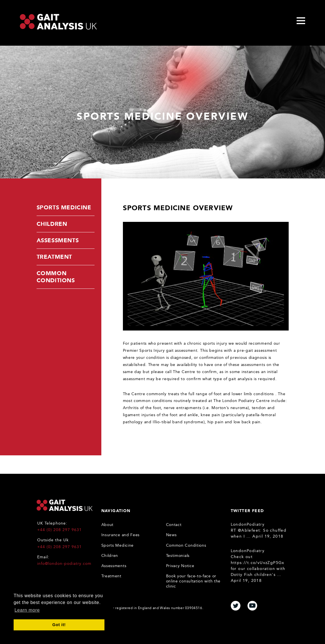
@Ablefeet (249, 530)
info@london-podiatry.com (64, 564)
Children (52, 224)
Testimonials (178, 556)
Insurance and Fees (121, 535)
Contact (174, 525)
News (171, 535)
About (108, 525)
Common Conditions (56, 277)
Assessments (58, 240)
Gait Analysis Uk (58, 22)
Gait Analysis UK (65, 505)
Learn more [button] (27, 610)
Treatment (54, 257)
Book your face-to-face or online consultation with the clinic (193, 581)
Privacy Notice (180, 566)
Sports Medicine (64, 207)
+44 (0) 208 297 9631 (60, 530)
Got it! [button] (59, 625)
